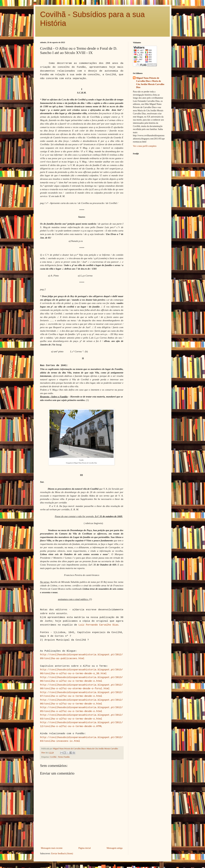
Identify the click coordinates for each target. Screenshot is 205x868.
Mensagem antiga (115, 848)
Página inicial (85, 848)
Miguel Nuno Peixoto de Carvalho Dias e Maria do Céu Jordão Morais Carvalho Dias (150, 83)
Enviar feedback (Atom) (62, 854)
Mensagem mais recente (52, 848)
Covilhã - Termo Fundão (60, 757)
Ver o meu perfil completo (145, 146)
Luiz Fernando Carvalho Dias (98, 625)
